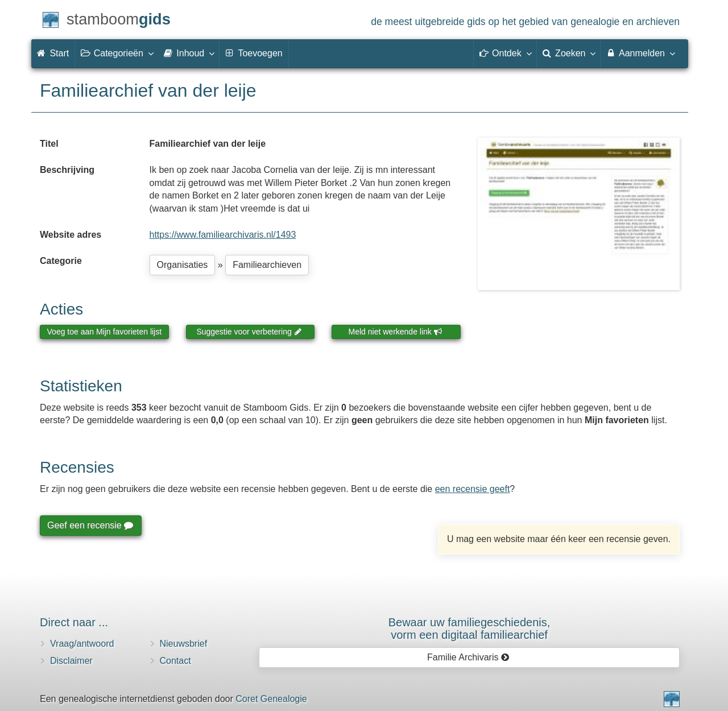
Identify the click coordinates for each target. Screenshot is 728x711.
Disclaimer (71, 661)
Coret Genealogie (271, 699)
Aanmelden (640, 53)
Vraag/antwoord (82, 644)
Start (53, 53)
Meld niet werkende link (396, 332)
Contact (175, 661)
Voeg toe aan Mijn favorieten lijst (105, 332)
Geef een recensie (90, 525)
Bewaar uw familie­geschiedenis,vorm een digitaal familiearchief (470, 629)
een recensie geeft (473, 489)
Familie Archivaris (468, 657)
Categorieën (117, 53)
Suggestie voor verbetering (249, 332)
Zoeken (569, 53)
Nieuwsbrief (184, 644)
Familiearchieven (267, 265)
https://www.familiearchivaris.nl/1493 (223, 235)
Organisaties (183, 265)
